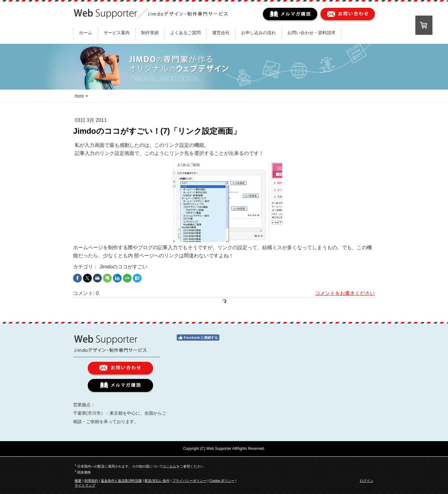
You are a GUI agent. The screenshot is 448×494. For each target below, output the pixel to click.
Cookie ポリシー (222, 481)
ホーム (86, 33)
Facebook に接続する (198, 338)
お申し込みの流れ (259, 33)
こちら (171, 466)
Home (79, 96)
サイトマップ (85, 485)
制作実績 (150, 33)
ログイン (366, 481)
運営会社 (221, 33)
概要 (78, 481)
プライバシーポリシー (189, 481)
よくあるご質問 (185, 33)
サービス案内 (117, 33)
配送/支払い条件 (157, 481)
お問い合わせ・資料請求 (311, 33)
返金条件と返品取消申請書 (121, 481)
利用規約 (91, 481)
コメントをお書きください (345, 293)
